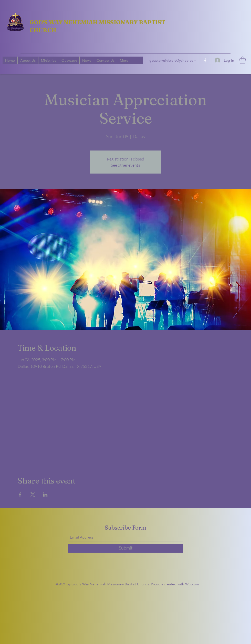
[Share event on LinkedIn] (45, 495)
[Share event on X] (33, 495)
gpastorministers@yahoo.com (173, 60)
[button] (243, 60)
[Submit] (126, 548)
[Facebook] (205, 60)
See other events (126, 165)
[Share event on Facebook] (20, 495)
